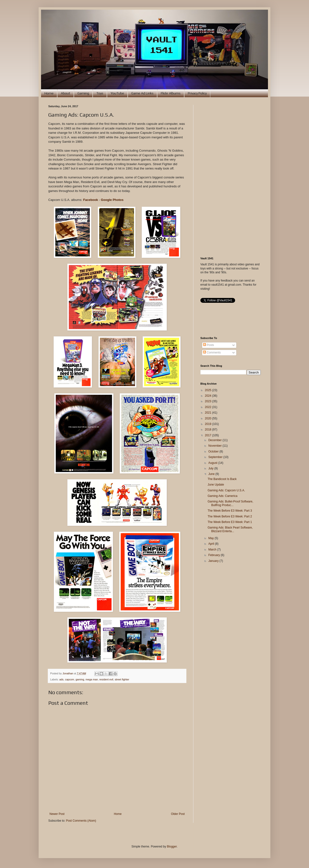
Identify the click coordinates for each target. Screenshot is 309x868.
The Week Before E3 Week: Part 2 (230, 516)
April (212, 544)
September (216, 457)
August (213, 463)
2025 (209, 390)
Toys (100, 93)
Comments (212, 353)
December (215, 440)
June (212, 474)
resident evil (106, 679)
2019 (209, 424)
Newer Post (57, 814)
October (214, 452)
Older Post (178, 814)
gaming (80, 679)
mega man (92, 679)
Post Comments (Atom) (81, 821)
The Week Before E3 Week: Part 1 (230, 522)
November (215, 446)
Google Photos (112, 200)
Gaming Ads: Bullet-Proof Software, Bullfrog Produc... (230, 503)
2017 (209, 435)
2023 (209, 401)
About (66, 93)
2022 (209, 407)
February (214, 555)
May (211, 538)
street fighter (122, 679)
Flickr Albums (171, 93)
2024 (209, 396)
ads (61, 679)
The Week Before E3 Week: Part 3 (230, 511)
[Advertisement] (231, 177)
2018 (209, 430)
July (211, 468)
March (213, 550)
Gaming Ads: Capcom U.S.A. (226, 490)
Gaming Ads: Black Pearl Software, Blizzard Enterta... (230, 529)
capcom (70, 679)
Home (49, 93)
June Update (216, 485)
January (214, 561)
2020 (209, 418)
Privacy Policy (197, 93)
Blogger (172, 847)
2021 (209, 413)
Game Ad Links (142, 93)
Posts (208, 345)
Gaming (83, 93)
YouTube (117, 93)
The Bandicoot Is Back (222, 479)
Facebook (91, 200)
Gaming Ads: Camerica (222, 496)
